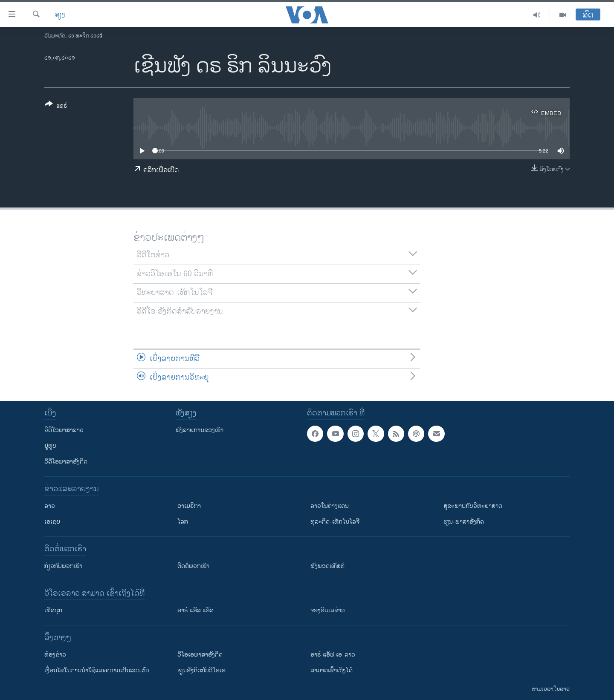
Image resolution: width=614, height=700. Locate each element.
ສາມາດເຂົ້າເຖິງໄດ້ (332, 670)
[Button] (56, 107)
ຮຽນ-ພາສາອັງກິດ (464, 522)
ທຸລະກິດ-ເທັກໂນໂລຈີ (335, 522)
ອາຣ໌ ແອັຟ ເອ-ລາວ (333, 655)
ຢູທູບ (50, 446)
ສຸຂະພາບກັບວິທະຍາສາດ (473, 506)
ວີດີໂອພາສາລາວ (64, 430)
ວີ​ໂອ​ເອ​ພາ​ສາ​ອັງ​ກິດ (200, 655)
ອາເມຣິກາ (189, 506)
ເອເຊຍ (52, 522)
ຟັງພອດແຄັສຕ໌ (327, 566)
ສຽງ (60, 15)
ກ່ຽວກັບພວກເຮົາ (63, 566)
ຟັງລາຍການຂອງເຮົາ (200, 430)
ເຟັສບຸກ (53, 610)
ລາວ (50, 506)
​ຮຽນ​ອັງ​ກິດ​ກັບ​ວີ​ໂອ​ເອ (201, 670)
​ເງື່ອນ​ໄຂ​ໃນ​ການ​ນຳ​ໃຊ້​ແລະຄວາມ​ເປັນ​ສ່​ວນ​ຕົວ (97, 670)
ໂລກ (183, 522)
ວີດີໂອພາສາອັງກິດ (66, 462)
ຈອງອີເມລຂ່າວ (328, 610)
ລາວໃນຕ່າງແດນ (330, 506)
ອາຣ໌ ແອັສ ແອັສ (195, 610)
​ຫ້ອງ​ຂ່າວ (55, 655)
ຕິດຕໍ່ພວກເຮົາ (193, 566)
